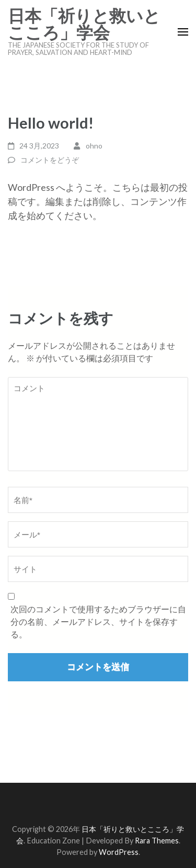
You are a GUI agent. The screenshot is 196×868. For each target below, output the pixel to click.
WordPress (119, 852)
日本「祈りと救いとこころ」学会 (84, 25)
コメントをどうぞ (50, 160)
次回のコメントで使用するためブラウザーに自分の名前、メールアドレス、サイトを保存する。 (98, 621)
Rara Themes (157, 841)
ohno (94, 146)
